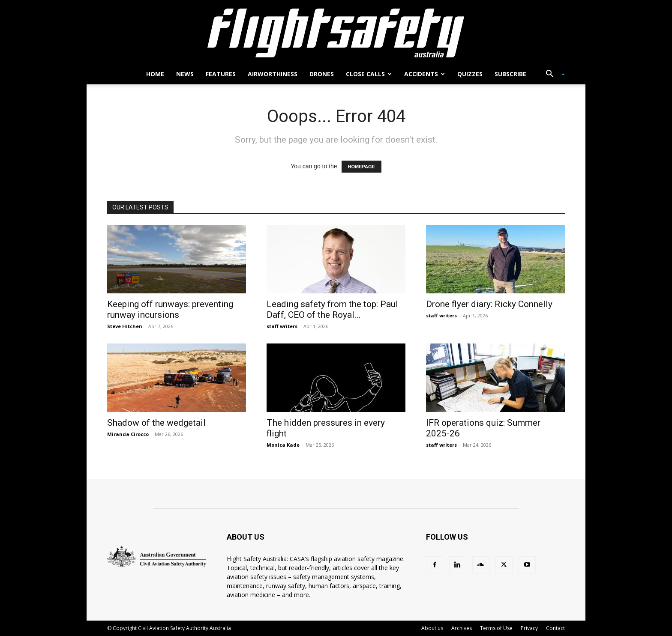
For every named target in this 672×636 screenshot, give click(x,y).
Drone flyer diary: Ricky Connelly (489, 304)
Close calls (369, 74)
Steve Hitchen (125, 326)
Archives (462, 628)
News (185, 74)
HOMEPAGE (361, 167)
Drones (322, 74)
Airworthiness (273, 74)
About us (432, 628)
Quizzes (470, 74)
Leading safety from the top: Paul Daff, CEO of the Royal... (332, 309)
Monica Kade (283, 445)
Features (221, 74)
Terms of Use (496, 628)
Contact (555, 628)
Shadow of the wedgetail (156, 423)
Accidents (424, 74)
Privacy (529, 628)
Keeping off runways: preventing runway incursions (170, 309)
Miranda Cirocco (128, 434)
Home (155, 74)
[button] (552, 75)
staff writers (282, 326)
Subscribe (510, 74)
